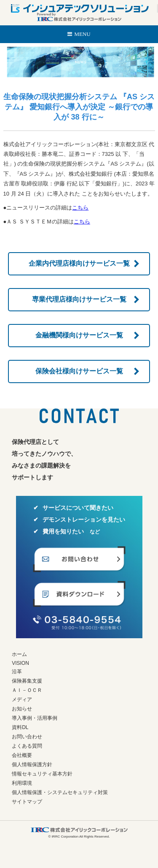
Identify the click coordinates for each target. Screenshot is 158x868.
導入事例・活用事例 (35, 718)
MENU (82, 34)
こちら (80, 208)
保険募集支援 (27, 681)
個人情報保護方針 (32, 765)
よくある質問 (27, 746)
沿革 (17, 672)
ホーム (19, 654)
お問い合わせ (27, 737)
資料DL (20, 727)
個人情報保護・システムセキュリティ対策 (60, 792)
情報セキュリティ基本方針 (42, 774)
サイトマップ (27, 802)
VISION (20, 663)
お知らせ (22, 709)
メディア (22, 699)
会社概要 (22, 755)
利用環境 (22, 783)
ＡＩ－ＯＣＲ (27, 690)
